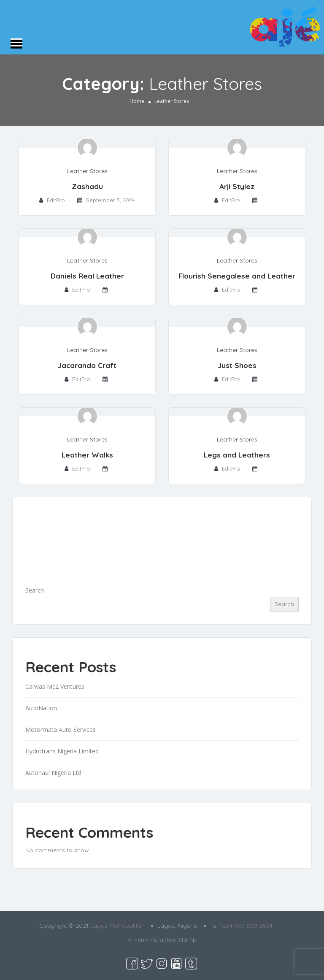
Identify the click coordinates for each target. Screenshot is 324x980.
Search (35, 590)
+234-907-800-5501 (246, 926)
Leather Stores (87, 171)
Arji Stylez (237, 186)
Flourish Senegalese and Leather (237, 276)
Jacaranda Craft (87, 365)
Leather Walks (87, 455)
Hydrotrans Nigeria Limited (62, 751)
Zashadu (87, 186)
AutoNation (41, 708)
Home (137, 101)
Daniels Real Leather (87, 276)
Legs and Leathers (237, 455)
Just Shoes (237, 365)
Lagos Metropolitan (117, 926)
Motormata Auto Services (61, 730)
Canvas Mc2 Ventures (55, 686)
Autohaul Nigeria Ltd (53, 773)
